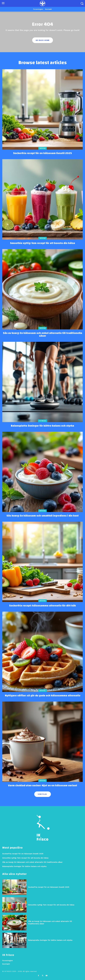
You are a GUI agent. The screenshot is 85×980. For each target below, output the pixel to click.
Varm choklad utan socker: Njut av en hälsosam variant (43, 785)
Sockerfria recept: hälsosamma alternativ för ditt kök (42, 606)
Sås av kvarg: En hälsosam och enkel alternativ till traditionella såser (43, 334)
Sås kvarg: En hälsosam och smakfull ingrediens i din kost (43, 516)
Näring (43, 148)
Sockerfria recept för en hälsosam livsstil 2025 (42, 153)
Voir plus (42, 794)
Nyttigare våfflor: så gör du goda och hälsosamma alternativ (43, 696)
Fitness (42, 421)
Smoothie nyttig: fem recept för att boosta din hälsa (43, 243)
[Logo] (42, 3)
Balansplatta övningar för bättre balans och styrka (42, 426)
